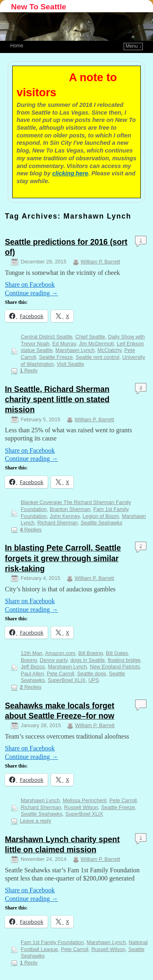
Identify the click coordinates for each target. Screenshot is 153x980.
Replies (31, 530)
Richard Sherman (57, 523)
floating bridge (124, 660)
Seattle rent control (97, 357)
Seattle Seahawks (102, 523)
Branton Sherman (70, 509)
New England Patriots (115, 667)
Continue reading (31, 293)
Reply (29, 371)
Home (17, 46)
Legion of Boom (101, 516)
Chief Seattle (90, 337)
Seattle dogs (92, 674)
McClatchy (110, 350)
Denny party (54, 660)
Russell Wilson (81, 807)
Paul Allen (32, 674)
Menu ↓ (134, 46)
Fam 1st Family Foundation (52, 942)
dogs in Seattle (87, 660)
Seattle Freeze (56, 357)
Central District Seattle (47, 337)
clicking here (70, 173)
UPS (94, 680)
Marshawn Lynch (75, 350)
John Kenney (65, 516)
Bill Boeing (91, 653)
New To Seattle (39, 7)
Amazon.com (60, 653)
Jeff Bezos (33, 667)
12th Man (32, 653)
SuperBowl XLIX (67, 680)
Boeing (29, 660)
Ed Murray (64, 344)
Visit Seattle (70, 364)
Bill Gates (117, 653)
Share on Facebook (30, 284)
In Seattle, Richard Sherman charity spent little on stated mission (57, 399)
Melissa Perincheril (85, 800)
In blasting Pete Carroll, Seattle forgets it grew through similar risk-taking (63, 558)
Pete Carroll (61, 674)
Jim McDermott (96, 344)
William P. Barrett (101, 262)
